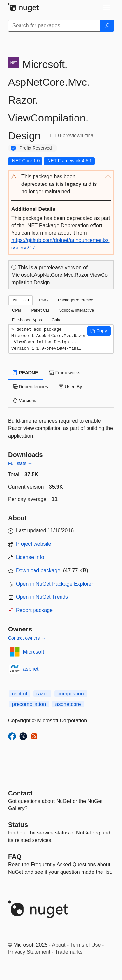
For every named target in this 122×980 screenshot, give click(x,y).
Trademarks (69, 952)
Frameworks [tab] (65, 373)
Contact (20, 793)
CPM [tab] (17, 310)
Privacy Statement (29, 952)
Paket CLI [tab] (40, 310)
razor (42, 694)
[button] (61, 184)
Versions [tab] (25, 401)
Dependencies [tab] (30, 387)
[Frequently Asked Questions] (15, 857)
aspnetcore (68, 704)
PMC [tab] (43, 300)
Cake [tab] (57, 320)
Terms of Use (85, 945)
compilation (71, 694)
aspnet (31, 669)
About (59, 945)
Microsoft (34, 652)
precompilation (29, 704)
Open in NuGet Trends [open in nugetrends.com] (42, 597)
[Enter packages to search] (54, 26)
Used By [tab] (70, 387)
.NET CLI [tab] (20, 300)
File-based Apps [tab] (27, 320)
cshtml (20, 694)
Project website (34, 544)
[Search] (107, 26)
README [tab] (26, 373)
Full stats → (20, 463)
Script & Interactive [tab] (77, 310)
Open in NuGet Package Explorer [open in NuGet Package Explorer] (54, 584)
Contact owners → (27, 638)
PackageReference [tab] (76, 300)
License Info (30, 557)
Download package (38, 571)
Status (18, 825)
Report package (34, 610)
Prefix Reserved (36, 148)
